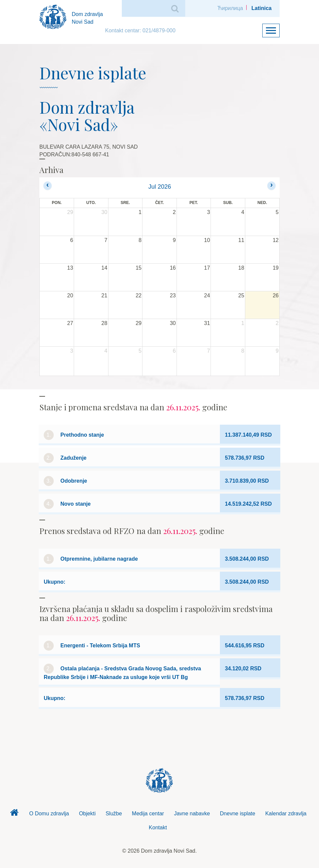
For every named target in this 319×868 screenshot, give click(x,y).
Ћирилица (230, 8)
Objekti (87, 813)
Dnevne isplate (238, 813)
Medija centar (148, 813)
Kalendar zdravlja (286, 813)
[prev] (48, 185)
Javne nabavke (192, 813)
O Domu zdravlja (49, 813)
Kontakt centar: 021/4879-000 (140, 30)
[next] (271, 185)
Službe (114, 813)
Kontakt (158, 827)
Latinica (262, 8)
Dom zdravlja (14, 814)
